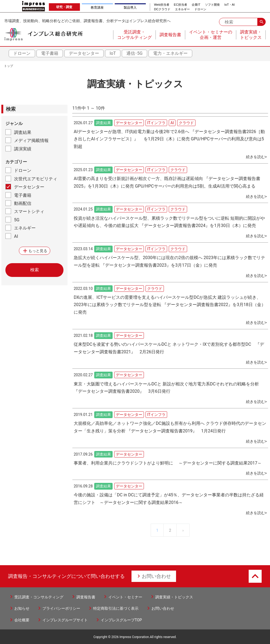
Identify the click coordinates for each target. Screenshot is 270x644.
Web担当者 (162, 5)
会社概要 (22, 620)
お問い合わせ (156, 576)
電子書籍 (50, 53)
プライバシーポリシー (61, 608)
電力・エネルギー (170, 53)
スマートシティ (29, 211)
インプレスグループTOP (121, 620)
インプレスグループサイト (65, 620)
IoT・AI (230, 5)
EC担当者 (180, 5)
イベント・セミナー (125, 597)
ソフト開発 (212, 5)
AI (16, 236)
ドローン (200, 9)
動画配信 (23, 203)
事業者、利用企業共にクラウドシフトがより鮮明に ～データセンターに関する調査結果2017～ (168, 463)
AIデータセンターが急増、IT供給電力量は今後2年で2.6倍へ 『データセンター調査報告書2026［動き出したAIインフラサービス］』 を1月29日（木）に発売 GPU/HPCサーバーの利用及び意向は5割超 (169, 139)
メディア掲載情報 (31, 140)
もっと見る (35, 251)
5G (17, 220)
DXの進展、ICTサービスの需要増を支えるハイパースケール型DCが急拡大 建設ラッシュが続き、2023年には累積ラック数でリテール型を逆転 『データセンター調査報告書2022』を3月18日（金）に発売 (170, 305)
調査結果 (23, 132)
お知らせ (22, 608)
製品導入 (130, 8)
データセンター (84, 53)
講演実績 (23, 149)
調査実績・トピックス (174, 597)
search (262, 22)
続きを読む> (256, 157)
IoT (113, 53)
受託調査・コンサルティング (39, 597)
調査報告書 (86, 597)
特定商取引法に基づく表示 (116, 608)
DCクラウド (162, 9)
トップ (9, 66)
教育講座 (97, 8)
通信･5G (134, 53)
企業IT (196, 5)
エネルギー (182, 9)
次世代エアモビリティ (36, 179)
